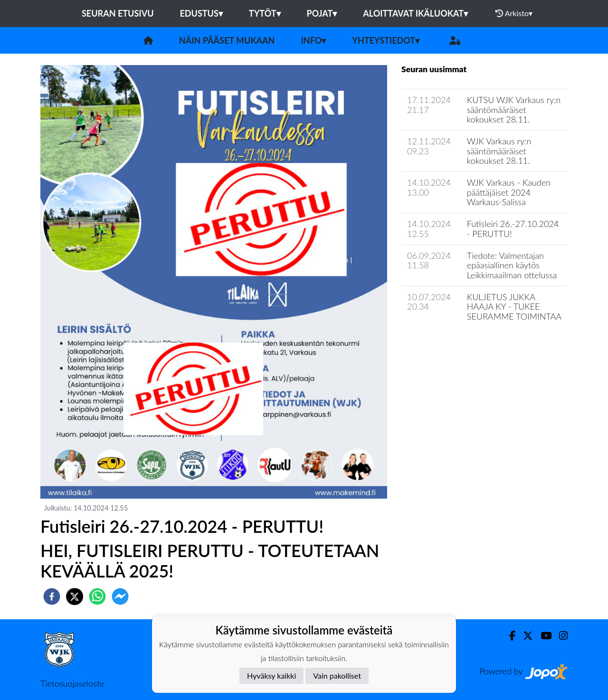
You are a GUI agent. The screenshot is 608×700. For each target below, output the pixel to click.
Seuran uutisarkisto (443, 344)
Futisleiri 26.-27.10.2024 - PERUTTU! (513, 229)
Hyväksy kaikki (271, 676)
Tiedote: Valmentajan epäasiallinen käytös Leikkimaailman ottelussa (512, 265)
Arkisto (514, 13)
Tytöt (265, 13)
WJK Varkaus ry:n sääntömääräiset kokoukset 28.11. (499, 151)
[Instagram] (560, 636)
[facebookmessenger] (120, 596)
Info (313, 40)
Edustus (201, 13)
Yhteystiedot (386, 40)
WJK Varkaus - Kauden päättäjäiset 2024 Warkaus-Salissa (509, 192)
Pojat (322, 13)
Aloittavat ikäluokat (415, 13)
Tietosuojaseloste (72, 683)
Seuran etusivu (118, 13)
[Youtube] (542, 636)
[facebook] (52, 596)
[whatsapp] (97, 596)
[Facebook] (508, 636)
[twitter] (75, 596)
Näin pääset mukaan (227, 40)
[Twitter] (524, 636)
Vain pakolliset (337, 676)
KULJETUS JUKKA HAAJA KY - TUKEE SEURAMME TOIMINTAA (514, 307)
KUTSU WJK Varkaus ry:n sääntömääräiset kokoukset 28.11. (514, 109)
